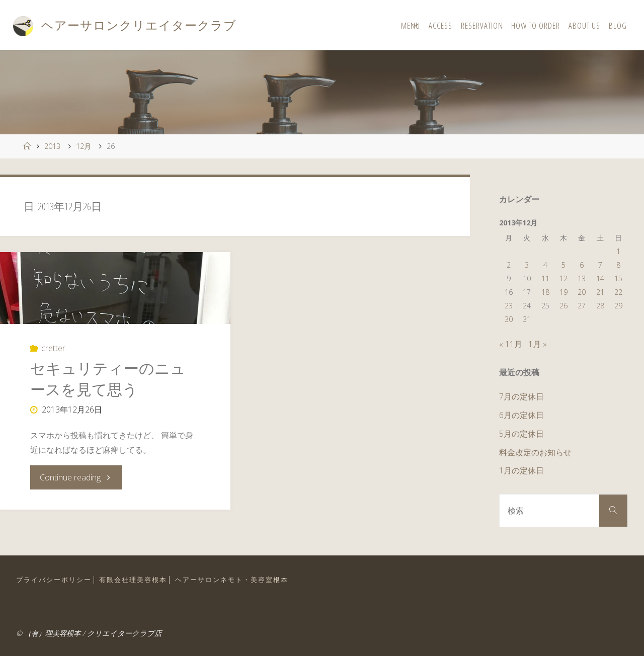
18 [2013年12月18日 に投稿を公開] (545, 292)
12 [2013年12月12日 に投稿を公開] (563, 278)
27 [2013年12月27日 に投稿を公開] (582, 306)
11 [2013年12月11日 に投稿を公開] (545, 278)
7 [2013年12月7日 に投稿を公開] (600, 265)
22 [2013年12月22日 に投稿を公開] (618, 292)
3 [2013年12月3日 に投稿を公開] (527, 265)
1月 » (538, 344)
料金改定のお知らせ (535, 452)
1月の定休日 (521, 470)
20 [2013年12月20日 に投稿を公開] (582, 292)
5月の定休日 (521, 434)
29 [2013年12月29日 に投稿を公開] (618, 306)
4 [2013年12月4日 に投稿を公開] (545, 265)
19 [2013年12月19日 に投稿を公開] (563, 292)
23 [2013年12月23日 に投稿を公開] (509, 306)
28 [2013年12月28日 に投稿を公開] (600, 306)
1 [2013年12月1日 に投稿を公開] (618, 251)
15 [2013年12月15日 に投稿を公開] (618, 278)
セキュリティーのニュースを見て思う (108, 379)
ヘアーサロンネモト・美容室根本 (232, 580)
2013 (52, 146)
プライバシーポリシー (54, 580)
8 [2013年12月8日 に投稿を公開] (618, 265)
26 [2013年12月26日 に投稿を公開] (563, 306)
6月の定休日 (521, 415)
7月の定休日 (521, 396)
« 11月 (511, 344)
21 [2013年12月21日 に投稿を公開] (600, 292)
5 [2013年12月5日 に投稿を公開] (563, 265)
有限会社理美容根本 (133, 580)
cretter (53, 348)
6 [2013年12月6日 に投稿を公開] (582, 265)
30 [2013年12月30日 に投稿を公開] (509, 319)
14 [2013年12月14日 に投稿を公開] (600, 278)
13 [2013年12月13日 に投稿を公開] (582, 278)
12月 (84, 146)
